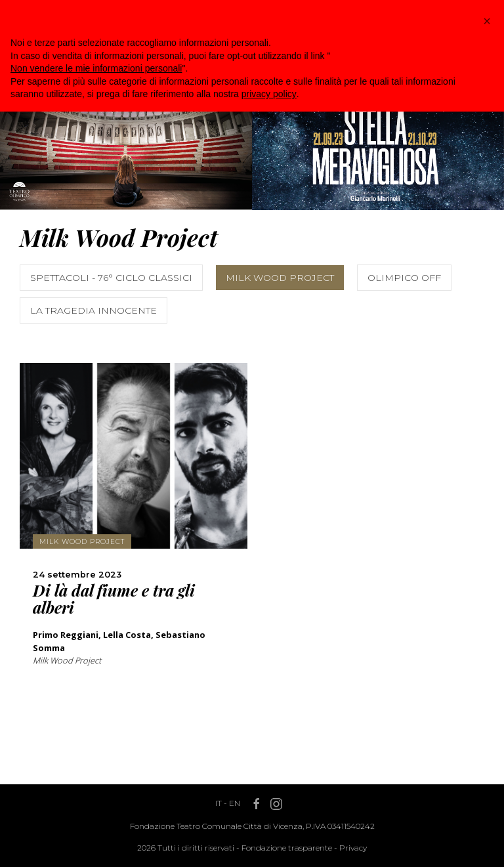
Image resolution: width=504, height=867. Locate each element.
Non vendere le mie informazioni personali (96, 68)
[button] (487, 21)
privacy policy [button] (269, 94)
